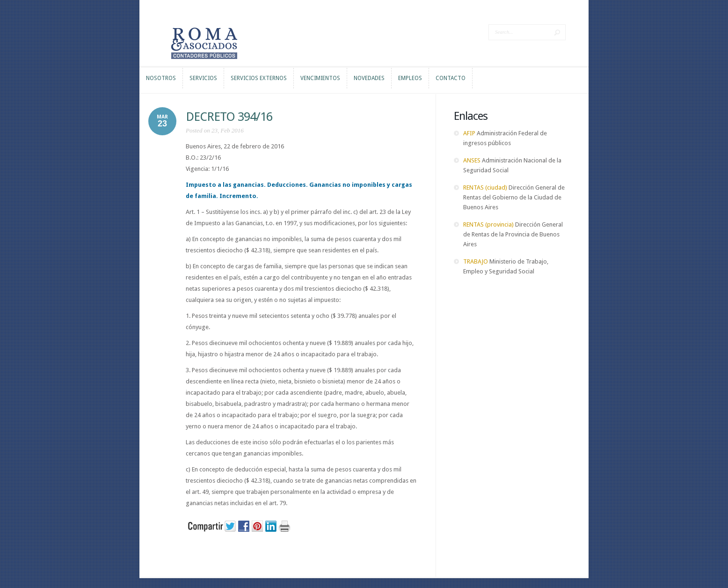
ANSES (472, 160)
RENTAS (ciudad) (485, 187)
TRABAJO (476, 261)
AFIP (469, 133)
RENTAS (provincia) (488, 224)
